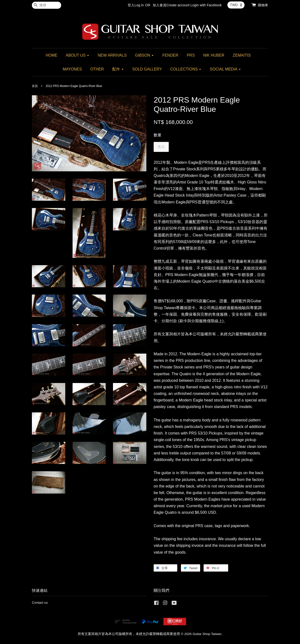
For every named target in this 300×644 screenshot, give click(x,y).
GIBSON (145, 55)
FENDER (170, 55)
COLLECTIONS (186, 69)
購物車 (263, 5)
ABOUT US (78, 55)
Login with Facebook (206, 5)
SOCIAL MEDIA (225, 69)
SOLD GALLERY (147, 69)
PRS (191, 55)
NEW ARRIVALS (112, 55)
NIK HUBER (214, 55)
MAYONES (72, 69)
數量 (158, 135)
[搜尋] (47, 5)
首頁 (35, 86)
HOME (51, 55)
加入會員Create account (171, 5)
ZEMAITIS (242, 55)
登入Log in (136, 5)
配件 (118, 69)
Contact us (40, 603)
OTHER (97, 69)
